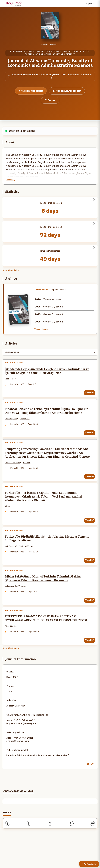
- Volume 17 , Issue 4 (49, 307)
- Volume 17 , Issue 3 (49, 314)
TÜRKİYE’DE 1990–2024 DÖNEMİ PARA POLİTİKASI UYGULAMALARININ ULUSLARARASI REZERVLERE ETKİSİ (47, 642)
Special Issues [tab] (59, 290)
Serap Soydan (12, 426)
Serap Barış (26, 426)
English (90, 4)
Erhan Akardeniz (13, 650)
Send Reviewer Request (67, 91)
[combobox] (50, 352)
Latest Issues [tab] (41, 290)
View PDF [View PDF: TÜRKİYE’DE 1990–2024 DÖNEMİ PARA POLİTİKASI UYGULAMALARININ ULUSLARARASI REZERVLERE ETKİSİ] (88, 664)
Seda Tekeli (11, 380)
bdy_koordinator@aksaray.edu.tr (22, 749)
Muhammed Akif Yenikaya (17, 608)
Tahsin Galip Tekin (14, 476)
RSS (90, 789)
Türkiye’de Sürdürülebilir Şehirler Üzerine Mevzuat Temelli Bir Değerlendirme (42, 557)
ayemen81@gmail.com (18, 766)
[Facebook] (8, 849)
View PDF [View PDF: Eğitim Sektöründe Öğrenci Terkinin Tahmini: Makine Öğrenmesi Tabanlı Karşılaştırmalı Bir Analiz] (88, 622)
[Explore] (50, 100)
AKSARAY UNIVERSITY (36, 51)
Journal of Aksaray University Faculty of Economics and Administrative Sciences (50, 63)
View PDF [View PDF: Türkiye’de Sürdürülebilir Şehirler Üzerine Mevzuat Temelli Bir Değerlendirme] (88, 579)
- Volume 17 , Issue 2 (49, 322)
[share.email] (92, 849)
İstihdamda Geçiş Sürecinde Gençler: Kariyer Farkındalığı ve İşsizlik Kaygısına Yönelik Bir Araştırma (46, 372)
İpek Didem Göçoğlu (14, 565)
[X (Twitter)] (50, 849)
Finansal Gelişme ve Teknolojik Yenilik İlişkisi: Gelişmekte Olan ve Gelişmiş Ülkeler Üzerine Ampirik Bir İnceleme (46, 417)
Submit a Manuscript (31, 91)
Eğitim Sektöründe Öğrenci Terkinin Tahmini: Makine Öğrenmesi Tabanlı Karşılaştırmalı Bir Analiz (44, 600)
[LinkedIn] (71, 849)
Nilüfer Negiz (31, 565)
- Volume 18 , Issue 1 (49, 299)
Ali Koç (9, 523)
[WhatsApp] (29, 849)
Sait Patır (28, 476)
